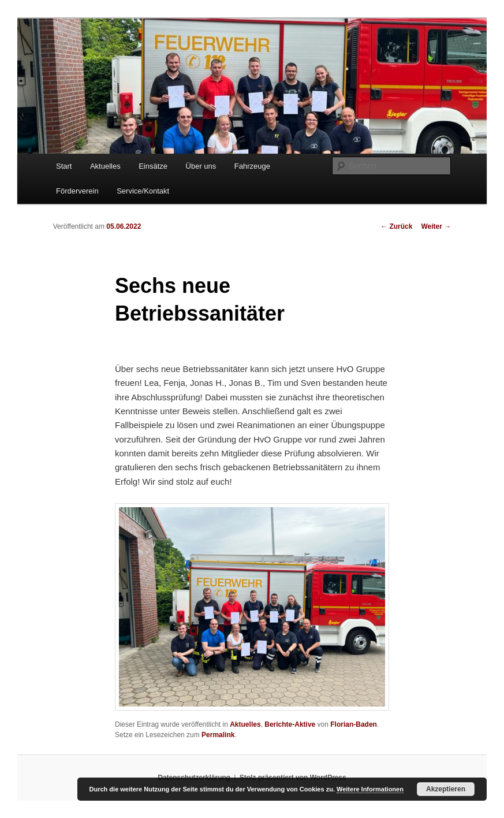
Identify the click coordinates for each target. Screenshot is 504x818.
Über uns (201, 166)
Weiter (436, 226)
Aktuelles (105, 166)
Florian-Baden (354, 724)
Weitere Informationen (370, 789)
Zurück (396, 226)
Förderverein (77, 191)
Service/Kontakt (143, 191)
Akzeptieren (446, 789)
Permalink (218, 735)
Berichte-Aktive (290, 724)
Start (64, 166)
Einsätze (153, 166)
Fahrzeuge (252, 166)
